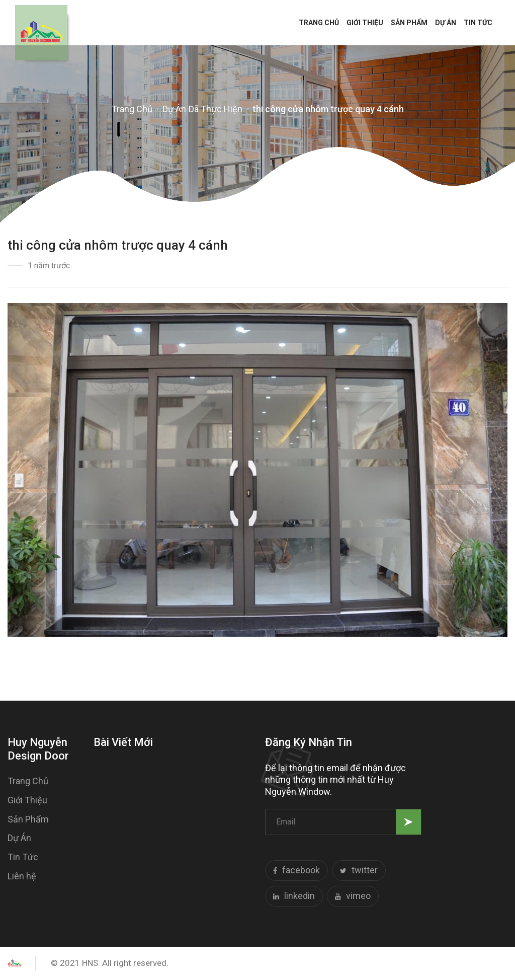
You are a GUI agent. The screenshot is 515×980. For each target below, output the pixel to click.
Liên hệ (22, 876)
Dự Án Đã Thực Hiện (202, 109)
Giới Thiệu (365, 23)
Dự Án (446, 23)
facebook (296, 871)
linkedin (294, 897)
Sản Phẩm (409, 23)
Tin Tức (478, 23)
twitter (359, 871)
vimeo (353, 897)
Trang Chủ (319, 23)
